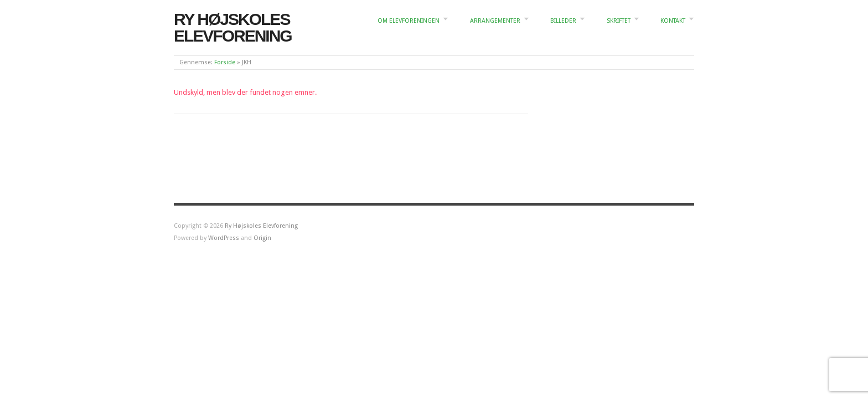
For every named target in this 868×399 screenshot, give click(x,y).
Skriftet (619, 21)
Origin (262, 238)
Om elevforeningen (409, 21)
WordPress (224, 238)
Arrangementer (495, 21)
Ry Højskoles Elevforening (233, 27)
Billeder (563, 21)
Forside (225, 62)
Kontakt (673, 21)
